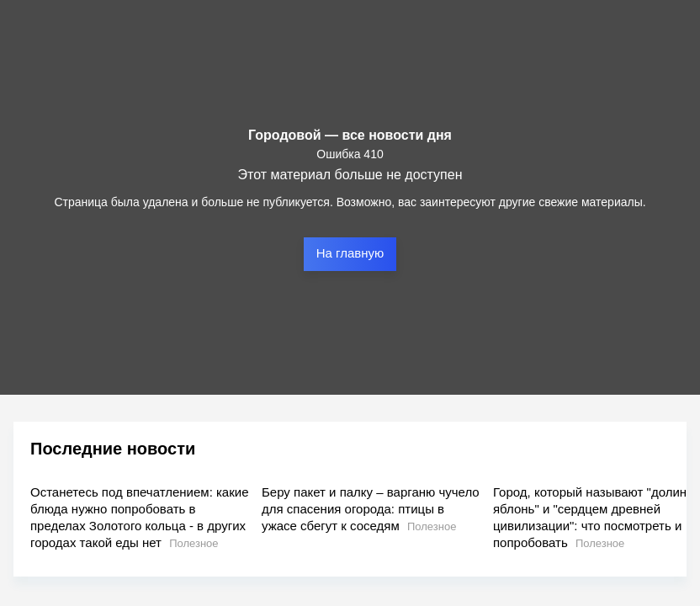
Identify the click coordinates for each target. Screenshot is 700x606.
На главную (350, 253)
